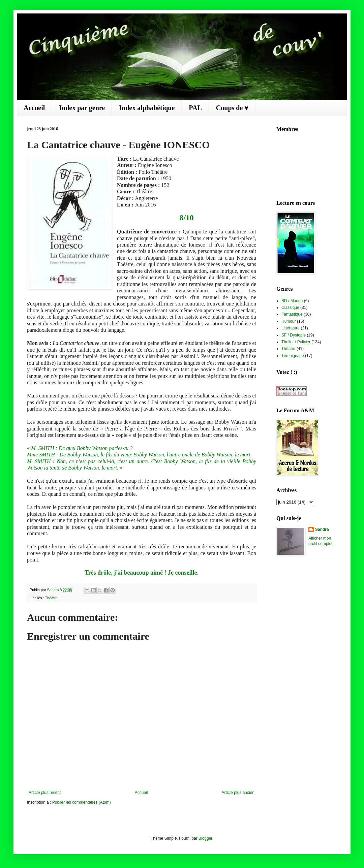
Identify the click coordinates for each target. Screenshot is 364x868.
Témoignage (293, 356)
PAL (195, 108)
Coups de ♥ (232, 108)
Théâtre (51, 598)
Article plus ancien (238, 793)
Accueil (34, 108)
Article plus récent (45, 793)
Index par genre (82, 108)
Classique (290, 308)
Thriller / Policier (296, 342)
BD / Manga (292, 301)
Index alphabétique (147, 108)
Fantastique (292, 314)
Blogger (205, 838)
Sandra (322, 529)
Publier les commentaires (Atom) (82, 802)
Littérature (291, 328)
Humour (289, 321)
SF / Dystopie (294, 335)
